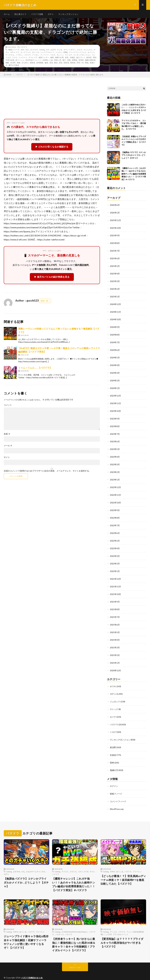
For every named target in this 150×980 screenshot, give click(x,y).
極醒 (7, 63)
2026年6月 (115, 206)
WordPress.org (117, 801)
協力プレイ (81, 58)
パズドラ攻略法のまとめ (32, 970)
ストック (114, 702)
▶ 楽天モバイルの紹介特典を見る (52, 278)
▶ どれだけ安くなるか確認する (52, 147)
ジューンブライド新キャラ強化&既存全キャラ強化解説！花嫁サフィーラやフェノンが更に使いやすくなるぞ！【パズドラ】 (26, 934)
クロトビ (73, 863)
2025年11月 (115, 221)
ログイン (114, 778)
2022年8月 (115, 514)
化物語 (72, 58)
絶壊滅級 (40, 63)
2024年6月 (115, 349)
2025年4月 (115, 273)
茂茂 (51, 63)
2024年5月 (115, 356)
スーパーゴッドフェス (78, 53)
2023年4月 (115, 454)
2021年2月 (115, 649)
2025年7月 (115, 251)
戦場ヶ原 (58, 61)
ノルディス (60, 926)
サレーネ (35, 53)
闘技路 (73, 63)
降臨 (87, 63)
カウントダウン (70, 50)
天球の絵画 (10, 61)
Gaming (42, 50)
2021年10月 (115, 589)
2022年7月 (115, 521)
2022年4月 (115, 544)
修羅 (52, 58)
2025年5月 (115, 266)
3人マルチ (34, 50)
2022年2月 (115, 559)
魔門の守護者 (14, 66)
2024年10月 (115, 319)
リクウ (15, 58)
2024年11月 (115, 311)
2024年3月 (115, 371)
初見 (67, 58)
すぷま (60, 50)
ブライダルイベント (121, 926)
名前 (7, 435)
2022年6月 (115, 529)
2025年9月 (115, 236)
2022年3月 (115, 551)
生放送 (113, 747)
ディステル (10, 55)
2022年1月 (115, 566)
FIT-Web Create (36, 973)
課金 (61, 63)
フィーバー (45, 55)
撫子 (64, 61)
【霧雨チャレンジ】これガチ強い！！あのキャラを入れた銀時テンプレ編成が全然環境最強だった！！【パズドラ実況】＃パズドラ (134, 175)
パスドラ (69, 926)
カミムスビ (88, 50)
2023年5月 (115, 446)
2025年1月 (115, 296)
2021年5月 (115, 627)
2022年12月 (115, 484)
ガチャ (51, 14)
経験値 (32, 63)
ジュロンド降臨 (62, 53)
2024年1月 (115, 386)
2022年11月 (115, 491)
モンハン (60, 55)
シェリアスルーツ (47, 53)
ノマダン (19, 55)
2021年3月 (115, 642)
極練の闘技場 (90, 61)
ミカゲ (113, 725)
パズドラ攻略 (37, 14)
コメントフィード (118, 793)
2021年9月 (115, 596)
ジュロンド (115, 695)
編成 (46, 63)
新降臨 (75, 61)
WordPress (62, 973)
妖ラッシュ (20, 61)
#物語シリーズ (14, 50)
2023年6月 (115, 439)
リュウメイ (23, 58)
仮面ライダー (44, 58)
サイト (7, 458)
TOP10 (112, 863)
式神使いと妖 (48, 61)
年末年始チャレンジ (33, 61)
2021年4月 (115, 634)
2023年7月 (115, 431)
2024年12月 (115, 303)
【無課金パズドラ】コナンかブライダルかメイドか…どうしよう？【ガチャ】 (134, 156)
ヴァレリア (33, 58)
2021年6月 (115, 619)
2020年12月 (115, 664)
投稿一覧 (44, 302)
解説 (56, 63)
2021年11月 (115, 581)
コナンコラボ (83, 863)
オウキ (113, 680)
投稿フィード (116, 786)
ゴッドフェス (25, 53)
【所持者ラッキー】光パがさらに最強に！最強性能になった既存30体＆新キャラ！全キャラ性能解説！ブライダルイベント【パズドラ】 (74, 937)
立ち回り (25, 63)
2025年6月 (115, 258)
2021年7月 (115, 612)
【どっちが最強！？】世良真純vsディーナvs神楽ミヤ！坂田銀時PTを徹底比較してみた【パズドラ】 (123, 872)
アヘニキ (113, 924)
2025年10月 (115, 228)
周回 (95, 58)
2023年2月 (115, 469)
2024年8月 (115, 334)
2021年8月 (115, 604)
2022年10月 (115, 499)
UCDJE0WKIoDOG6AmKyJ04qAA (74, 924)
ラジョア (68, 55)
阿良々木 (80, 63)
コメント (8, 406)
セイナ (113, 710)
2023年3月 (115, 461)
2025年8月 (115, 243)
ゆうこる (120, 863)
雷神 (112, 755)
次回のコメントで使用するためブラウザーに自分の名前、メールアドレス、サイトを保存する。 (47, 472)
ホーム (7, 14)
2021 (27, 50)
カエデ (80, 50)
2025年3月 (115, 281)
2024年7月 (115, 341)
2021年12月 (115, 574)
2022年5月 (115, 536)
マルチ (53, 55)
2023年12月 (115, 394)
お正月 (53, 50)
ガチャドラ (15, 53)
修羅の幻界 (59, 58)
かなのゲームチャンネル (36, 863)
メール (8, 446)
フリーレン (137, 863)
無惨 (19, 63)
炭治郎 (13, 63)
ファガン (35, 55)
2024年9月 (115, 326)
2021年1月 (115, 657)
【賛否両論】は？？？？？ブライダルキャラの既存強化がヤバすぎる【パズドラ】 (122, 935)
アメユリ (65, 863)
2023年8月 (115, 424)
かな (23, 863)
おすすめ (17, 863)
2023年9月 (115, 416)
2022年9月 (115, 506)
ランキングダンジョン (68, 14)
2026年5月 (115, 213)
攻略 (69, 61)
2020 (22, 50)
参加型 (89, 58)
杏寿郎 (81, 61)
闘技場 (66, 63)
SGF (48, 50)
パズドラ (24, 48)
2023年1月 (115, 476)
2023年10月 (115, 409)
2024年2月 (115, 379)
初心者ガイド (20, 14)
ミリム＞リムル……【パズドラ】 (35, 368)
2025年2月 (115, 288)
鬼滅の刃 (114, 762)
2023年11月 (115, 401)
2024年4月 (115, 364)
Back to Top (75, 960)
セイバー (91, 53)
